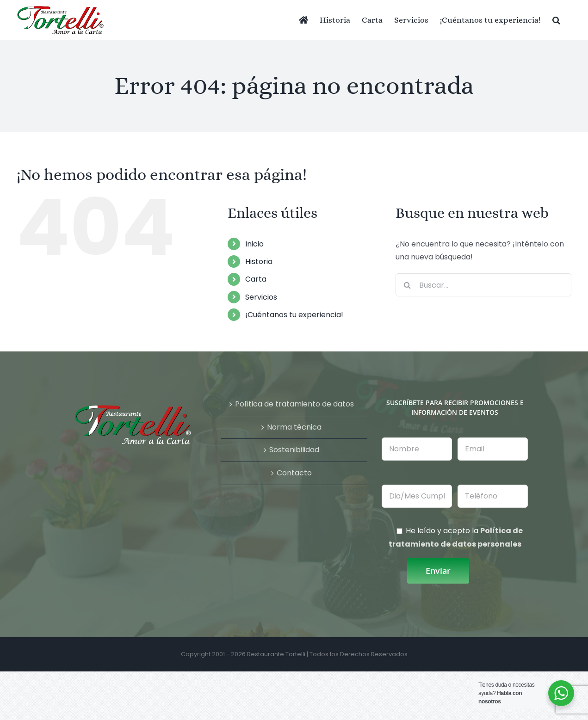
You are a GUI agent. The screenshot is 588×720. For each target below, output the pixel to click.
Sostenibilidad (294, 450)
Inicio (254, 244)
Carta (256, 279)
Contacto (294, 473)
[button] (556, 20)
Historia (259, 262)
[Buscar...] (483, 285)
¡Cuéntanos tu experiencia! (294, 315)
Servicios (261, 297)
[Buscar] (407, 285)
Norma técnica (294, 427)
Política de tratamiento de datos (294, 404)
